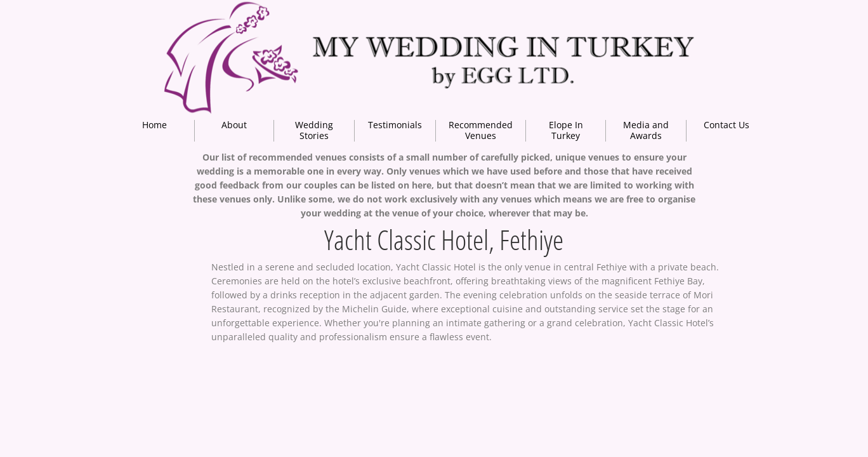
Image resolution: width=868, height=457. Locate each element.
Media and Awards (646, 130)
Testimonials (395, 125)
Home (155, 125)
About (234, 125)
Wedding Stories (314, 130)
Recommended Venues (481, 130)
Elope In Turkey (566, 130)
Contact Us (727, 125)
